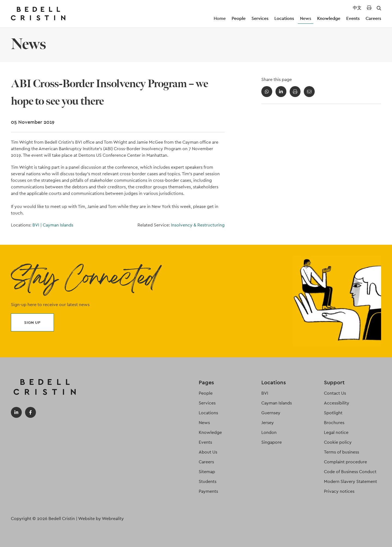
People (239, 18)
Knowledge (329, 18)
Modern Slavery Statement (350, 481)
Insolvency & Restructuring (198, 225)
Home (220, 18)
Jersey (268, 423)
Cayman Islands (58, 225)
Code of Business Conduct (350, 472)
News (306, 18)
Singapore (272, 442)
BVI (38, 225)
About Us (208, 452)
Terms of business (342, 452)
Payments (208, 491)
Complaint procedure (345, 462)
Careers (373, 18)
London (269, 432)
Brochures (334, 423)
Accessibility (337, 403)
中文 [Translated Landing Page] (357, 8)
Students (208, 481)
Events (353, 18)
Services (260, 18)
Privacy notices (339, 491)
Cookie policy (338, 442)
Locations (284, 18)
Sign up (32, 322)
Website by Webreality (101, 519)
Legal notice (336, 432)
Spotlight (333, 413)
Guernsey (271, 413)
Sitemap (207, 472)
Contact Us (335, 393)
